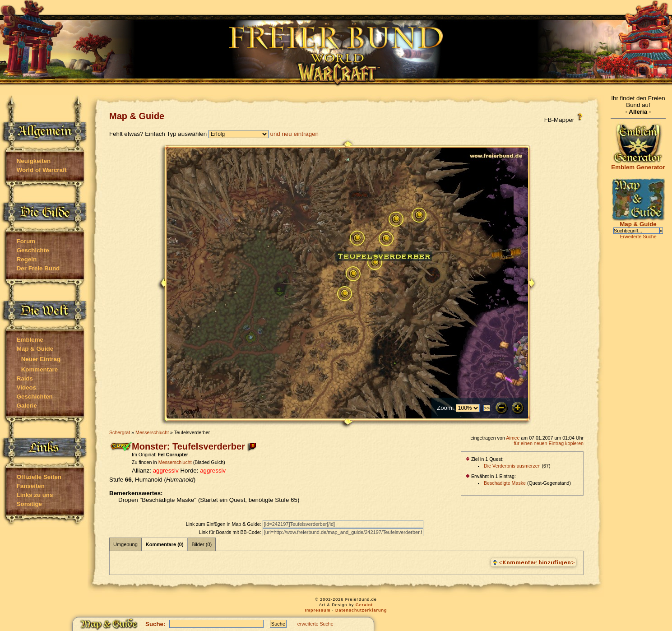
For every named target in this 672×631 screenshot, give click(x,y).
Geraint (364, 605)
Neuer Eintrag (41, 359)
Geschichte (33, 250)
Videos (26, 387)
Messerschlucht (152, 432)
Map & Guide (35, 349)
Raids (25, 378)
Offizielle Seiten (39, 477)
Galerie (27, 406)
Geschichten (35, 397)
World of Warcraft (42, 170)
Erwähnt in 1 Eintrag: (491, 476)
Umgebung (125, 544)
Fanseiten (31, 486)
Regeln (27, 259)
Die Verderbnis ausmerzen (512, 466)
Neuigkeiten (34, 161)
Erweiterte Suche (638, 237)
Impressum (317, 610)
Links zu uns (35, 495)
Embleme (30, 340)
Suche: (155, 624)
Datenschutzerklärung (361, 610)
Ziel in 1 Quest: (485, 459)
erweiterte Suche (315, 624)
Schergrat (120, 432)
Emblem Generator (638, 165)
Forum (26, 241)
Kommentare (39, 369)
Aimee (513, 438)
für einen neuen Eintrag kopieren (549, 443)
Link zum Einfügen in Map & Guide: (224, 524)
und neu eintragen (294, 134)
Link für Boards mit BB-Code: (231, 532)
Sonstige (29, 504)
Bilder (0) (202, 544)
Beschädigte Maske (505, 483)
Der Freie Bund (38, 268)
